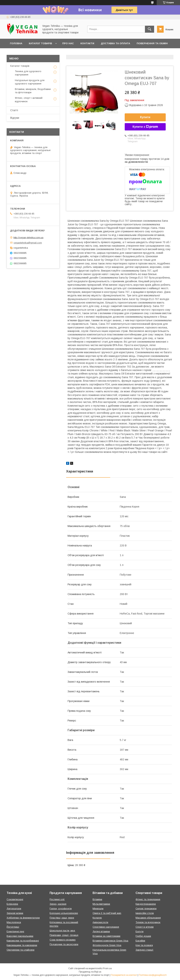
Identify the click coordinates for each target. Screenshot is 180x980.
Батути (139, 931)
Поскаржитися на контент (124, 975)
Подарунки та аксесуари (64, 944)
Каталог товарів (40, 43)
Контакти (87, 43)
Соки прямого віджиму (63, 940)
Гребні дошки (143, 936)
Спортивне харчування (106, 927)
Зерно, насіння (58, 904)
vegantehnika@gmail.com (28, 243)
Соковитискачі (15, 899)
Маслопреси (14, 922)
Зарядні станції (144, 950)
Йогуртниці (13, 927)
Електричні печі (15, 931)
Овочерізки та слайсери (20, 950)
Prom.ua (107, 968)
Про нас (68, 43)
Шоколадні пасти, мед (62, 931)
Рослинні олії (57, 899)
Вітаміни (97, 899)
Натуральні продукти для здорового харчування (30, 82)
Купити (145, 117)
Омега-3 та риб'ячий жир (107, 913)
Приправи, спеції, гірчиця (64, 935)
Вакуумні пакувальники (20, 936)
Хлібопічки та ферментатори (23, 918)
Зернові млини (15, 913)
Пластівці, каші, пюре (62, 918)
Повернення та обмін (152, 43)
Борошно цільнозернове (64, 913)
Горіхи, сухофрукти (61, 909)
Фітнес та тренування (148, 899)
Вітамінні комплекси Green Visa (110, 941)
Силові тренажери (146, 909)
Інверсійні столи (145, 913)
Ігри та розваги (144, 945)
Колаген (97, 918)
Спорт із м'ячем (145, 927)
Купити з (145, 127)
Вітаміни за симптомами (106, 936)
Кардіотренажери (146, 904)
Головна (16, 43)
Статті (14, 110)
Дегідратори (14, 909)
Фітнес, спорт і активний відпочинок (29, 100)
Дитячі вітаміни (101, 931)
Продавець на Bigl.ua (90, 972)
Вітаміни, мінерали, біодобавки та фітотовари (33, 91)
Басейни (140, 941)
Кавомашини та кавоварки (22, 945)
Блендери (12, 904)
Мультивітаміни (101, 904)
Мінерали (98, 909)
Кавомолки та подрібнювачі (23, 941)
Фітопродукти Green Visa (107, 945)
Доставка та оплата (115, 43)
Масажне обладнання (148, 918)
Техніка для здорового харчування (28, 73)
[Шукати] (150, 29)
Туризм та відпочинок (148, 922)
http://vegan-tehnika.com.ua (28, 237)
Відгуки (15, 118)
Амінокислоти (100, 922)
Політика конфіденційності (153, 975)
